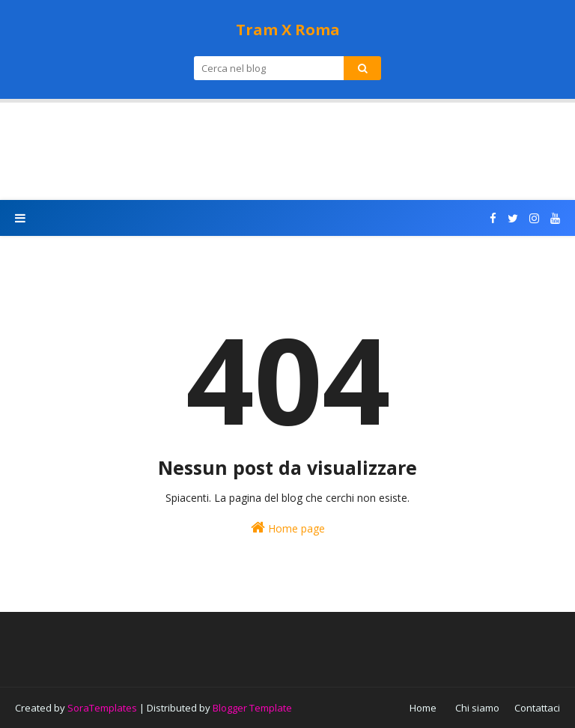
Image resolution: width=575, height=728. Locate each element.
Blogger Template (252, 708)
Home (423, 708)
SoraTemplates (102, 708)
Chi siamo (477, 708)
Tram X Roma (288, 30)
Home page (288, 528)
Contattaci (537, 708)
